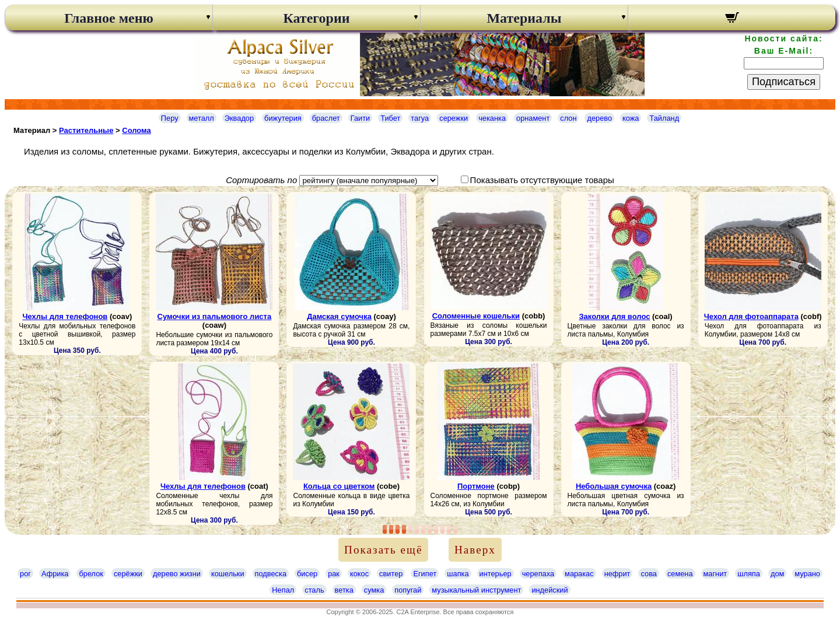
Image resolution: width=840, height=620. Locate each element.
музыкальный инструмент (476, 590)
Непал (283, 590)
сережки (454, 118)
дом (777, 574)
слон (568, 118)
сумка (374, 590)
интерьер (496, 574)
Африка (55, 574)
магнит (715, 574)
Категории (316, 18)
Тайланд (664, 118)
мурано (807, 574)
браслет (326, 118)
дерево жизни (177, 574)
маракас (579, 574)
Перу (170, 118)
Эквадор (239, 118)
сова (648, 574)
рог (25, 574)
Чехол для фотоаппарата (751, 316)
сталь (314, 590)
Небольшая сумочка (614, 486)
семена (680, 574)
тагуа (420, 118)
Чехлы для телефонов (65, 316)
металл (202, 118)
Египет (425, 574)
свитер (391, 574)
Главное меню (109, 18)
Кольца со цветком (339, 486)
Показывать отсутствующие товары (542, 180)
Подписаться (784, 82)
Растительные (86, 130)
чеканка (492, 118)
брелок (91, 574)
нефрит (617, 574)
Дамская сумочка (339, 316)
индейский (549, 590)
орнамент (533, 118)
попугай (408, 590)
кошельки (228, 574)
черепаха (538, 574)
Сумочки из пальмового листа (215, 316)
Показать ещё (383, 550)
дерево (599, 118)
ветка (344, 590)
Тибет (390, 118)
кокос (359, 574)
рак (334, 574)
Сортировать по (261, 180)
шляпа (749, 574)
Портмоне (476, 486)
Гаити (360, 118)
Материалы (524, 18)
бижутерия (283, 118)
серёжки (128, 574)
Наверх (475, 550)
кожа (631, 118)
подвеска (271, 574)
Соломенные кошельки (476, 316)
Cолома (136, 130)
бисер (307, 574)
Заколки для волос (614, 316)
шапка (458, 574)
